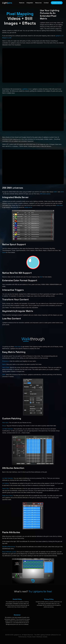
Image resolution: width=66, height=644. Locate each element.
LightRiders (25, 89)
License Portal (57, 3)
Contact (46, 3)
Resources (38, 3)
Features (22, 3)
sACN (62, 192)
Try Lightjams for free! (40, 591)
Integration (30, 3)
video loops (60, 205)
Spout (4, 252)
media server (28, 207)
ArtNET (55, 192)
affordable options (45, 194)
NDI (41, 277)
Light (7, 3)
